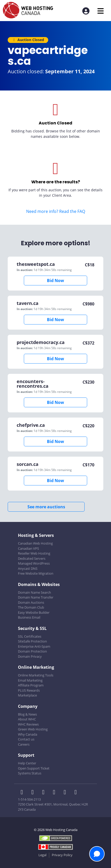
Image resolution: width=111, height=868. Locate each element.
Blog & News (27, 714)
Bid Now (55, 281)
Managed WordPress (34, 563)
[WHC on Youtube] (66, 793)
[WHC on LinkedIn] (45, 793)
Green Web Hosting (33, 729)
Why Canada (28, 734)
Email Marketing (30, 680)
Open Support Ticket (34, 768)
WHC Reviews (28, 724)
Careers (24, 744)
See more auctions (46, 507)
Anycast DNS (28, 568)
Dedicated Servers (32, 558)
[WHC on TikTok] (77, 793)
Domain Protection (32, 651)
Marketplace (27, 695)
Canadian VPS (28, 548)
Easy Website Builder (34, 612)
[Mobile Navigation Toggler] (101, 11)
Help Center (27, 763)
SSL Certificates (30, 636)
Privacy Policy (62, 855)
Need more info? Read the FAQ (56, 211)
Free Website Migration (36, 573)
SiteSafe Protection (32, 641)
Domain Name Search (34, 592)
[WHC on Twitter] (34, 793)
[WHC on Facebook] (23, 793)
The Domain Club (31, 607)
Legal (42, 855)
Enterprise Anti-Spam (34, 646)
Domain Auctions (31, 602)
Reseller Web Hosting (34, 553)
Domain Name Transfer (36, 597)
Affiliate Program (31, 685)
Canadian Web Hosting (35, 543)
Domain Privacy (30, 656)
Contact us (26, 739)
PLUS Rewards (29, 690)
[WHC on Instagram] (56, 793)
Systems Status (30, 773)
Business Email (29, 617)
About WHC (27, 719)
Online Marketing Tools (36, 675)
